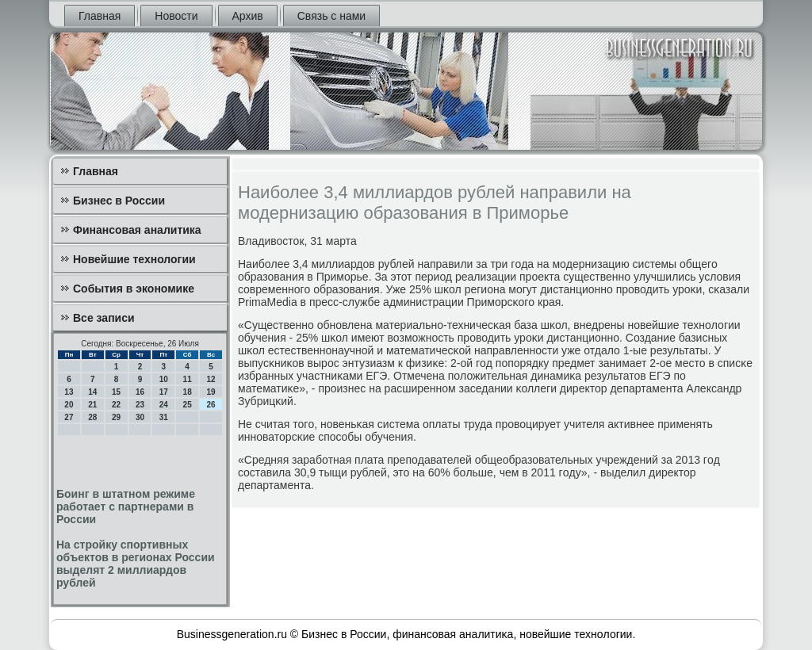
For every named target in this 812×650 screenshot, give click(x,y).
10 (164, 379)
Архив (248, 16)
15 (116, 392)
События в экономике (134, 289)
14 (92, 392)
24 (164, 405)
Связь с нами (331, 16)
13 (69, 392)
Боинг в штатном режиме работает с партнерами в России (126, 507)
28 (92, 417)
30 (140, 417)
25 (188, 405)
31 (164, 417)
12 (211, 379)
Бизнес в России (119, 201)
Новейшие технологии (134, 259)
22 (116, 405)
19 (211, 392)
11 (188, 379)
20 (69, 405)
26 (211, 405)
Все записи (104, 318)
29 (116, 417)
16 (140, 392)
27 (69, 417)
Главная (100, 16)
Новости (176, 16)
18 (188, 392)
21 (92, 405)
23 (140, 405)
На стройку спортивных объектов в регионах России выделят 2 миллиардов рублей (136, 564)
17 (164, 392)
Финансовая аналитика (137, 230)
